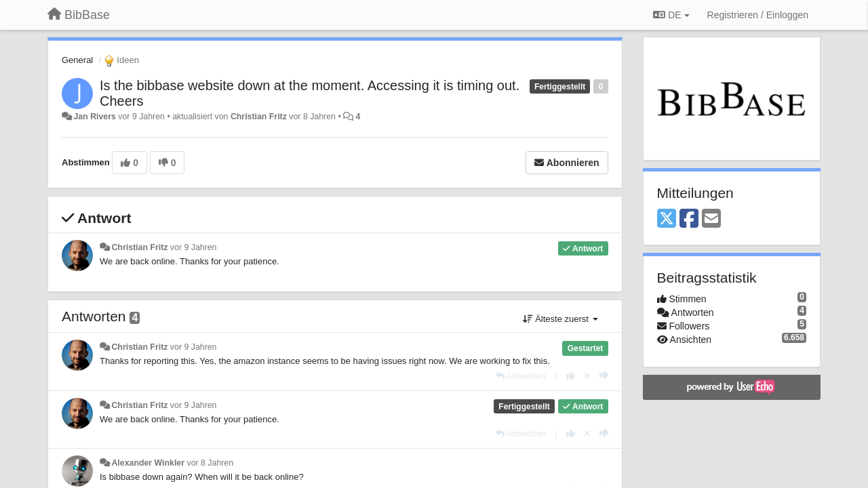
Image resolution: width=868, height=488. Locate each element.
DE (671, 15)
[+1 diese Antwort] (571, 376)
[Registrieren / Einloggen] (758, 15)
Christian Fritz (259, 117)
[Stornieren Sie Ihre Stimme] (587, 376)
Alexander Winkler (148, 463)
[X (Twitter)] (667, 219)
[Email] (711, 219)
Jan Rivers (94, 117)
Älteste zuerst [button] (560, 319)
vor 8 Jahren (210, 463)
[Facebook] (689, 219)
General (77, 60)
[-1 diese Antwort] (604, 376)
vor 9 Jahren (194, 247)
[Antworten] (521, 376)
